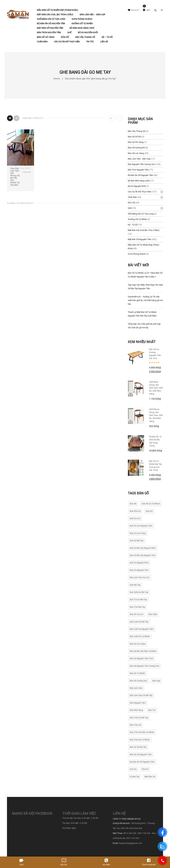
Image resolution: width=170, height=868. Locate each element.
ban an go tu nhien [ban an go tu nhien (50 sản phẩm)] (151, 504)
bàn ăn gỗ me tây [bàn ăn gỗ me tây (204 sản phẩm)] (138, 747)
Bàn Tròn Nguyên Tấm (138, 170)
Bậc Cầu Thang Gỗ (137, 131)
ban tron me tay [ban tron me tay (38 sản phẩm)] (137, 607)
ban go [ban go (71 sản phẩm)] (149, 511)
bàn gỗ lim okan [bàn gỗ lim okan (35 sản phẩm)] (138, 644)
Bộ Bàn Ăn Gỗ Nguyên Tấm (140, 175)
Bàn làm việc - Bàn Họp (139, 159)
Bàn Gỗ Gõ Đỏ (134, 137)
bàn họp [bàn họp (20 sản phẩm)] (156, 681)
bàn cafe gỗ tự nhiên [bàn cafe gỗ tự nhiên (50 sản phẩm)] (140, 636)
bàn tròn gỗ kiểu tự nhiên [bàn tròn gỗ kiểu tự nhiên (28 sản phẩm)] (142, 732)
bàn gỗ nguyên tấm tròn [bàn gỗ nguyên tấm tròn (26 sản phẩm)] (142, 659)
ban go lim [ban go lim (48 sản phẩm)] (135, 518)
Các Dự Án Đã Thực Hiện (140, 192)
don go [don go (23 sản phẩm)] (133, 769)
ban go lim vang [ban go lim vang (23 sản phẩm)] (138, 533)
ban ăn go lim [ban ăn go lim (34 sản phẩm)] (137, 614)
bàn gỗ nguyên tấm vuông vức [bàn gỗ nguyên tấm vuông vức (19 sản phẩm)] (145, 666)
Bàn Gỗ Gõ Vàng (136, 142)
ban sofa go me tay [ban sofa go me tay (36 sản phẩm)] (139, 592)
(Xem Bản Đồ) (136, 828)
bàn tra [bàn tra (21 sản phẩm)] (152, 710)
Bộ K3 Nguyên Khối (137, 186)
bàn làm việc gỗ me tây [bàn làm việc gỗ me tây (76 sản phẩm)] (141, 695)
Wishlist (134, 10)
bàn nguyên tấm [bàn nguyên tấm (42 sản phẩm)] (138, 703)
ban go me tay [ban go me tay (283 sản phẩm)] (137, 541)
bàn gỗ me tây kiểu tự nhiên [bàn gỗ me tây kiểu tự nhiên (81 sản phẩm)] (143, 651)
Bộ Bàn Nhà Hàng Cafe (139, 181)
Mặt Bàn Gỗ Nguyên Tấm (140, 239)
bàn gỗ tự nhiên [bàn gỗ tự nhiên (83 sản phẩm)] (137, 673)
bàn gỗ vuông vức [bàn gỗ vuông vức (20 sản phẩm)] (138, 681)
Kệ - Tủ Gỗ (133, 225)
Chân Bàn (132, 197)
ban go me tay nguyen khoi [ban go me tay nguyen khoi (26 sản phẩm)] (143, 548)
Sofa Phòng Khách (137, 254)
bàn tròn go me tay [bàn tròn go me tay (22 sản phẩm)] (139, 718)
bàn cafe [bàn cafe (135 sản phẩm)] (153, 614)
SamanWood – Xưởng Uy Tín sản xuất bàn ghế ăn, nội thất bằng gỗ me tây (145, 300)
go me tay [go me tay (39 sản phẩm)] (135, 777)
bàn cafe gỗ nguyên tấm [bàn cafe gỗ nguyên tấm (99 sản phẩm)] (142, 629)
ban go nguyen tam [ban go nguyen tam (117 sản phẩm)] (139, 570)
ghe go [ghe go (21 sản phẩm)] (145, 769)
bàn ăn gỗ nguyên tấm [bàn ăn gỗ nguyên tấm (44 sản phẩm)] (141, 755)
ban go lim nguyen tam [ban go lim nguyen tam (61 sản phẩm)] (141, 526)
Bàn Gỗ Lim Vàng (136, 153)
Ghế (130, 208)
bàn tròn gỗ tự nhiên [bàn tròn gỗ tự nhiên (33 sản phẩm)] (140, 740)
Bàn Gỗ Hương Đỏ (136, 148)
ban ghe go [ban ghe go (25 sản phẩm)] (135, 511)
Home (57, 79)
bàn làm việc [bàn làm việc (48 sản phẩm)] (136, 688)
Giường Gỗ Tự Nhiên (137, 219)
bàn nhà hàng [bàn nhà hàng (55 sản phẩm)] (136, 710)
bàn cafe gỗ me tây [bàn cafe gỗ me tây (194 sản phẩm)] (139, 622)
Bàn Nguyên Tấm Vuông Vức (141, 164)
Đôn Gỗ (131, 203)
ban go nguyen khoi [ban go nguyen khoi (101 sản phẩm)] (139, 563)
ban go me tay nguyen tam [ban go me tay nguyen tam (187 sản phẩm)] (143, 555)
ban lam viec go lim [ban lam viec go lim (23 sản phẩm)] (140, 577)
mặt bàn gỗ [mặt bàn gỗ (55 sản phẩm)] (150, 777)
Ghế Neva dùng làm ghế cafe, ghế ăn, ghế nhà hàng (156, 388)
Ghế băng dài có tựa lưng (141, 214)
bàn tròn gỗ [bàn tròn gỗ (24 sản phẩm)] (135, 725)
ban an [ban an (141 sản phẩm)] (133, 504)
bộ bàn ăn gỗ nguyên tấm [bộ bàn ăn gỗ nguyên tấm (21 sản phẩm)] (142, 762)
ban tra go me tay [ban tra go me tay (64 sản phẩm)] (138, 600)
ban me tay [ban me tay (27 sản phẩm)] (135, 585)
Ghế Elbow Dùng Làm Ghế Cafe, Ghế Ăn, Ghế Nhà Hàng (156, 415)
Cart (147, 10)
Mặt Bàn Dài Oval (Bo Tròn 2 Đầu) (144, 230)
